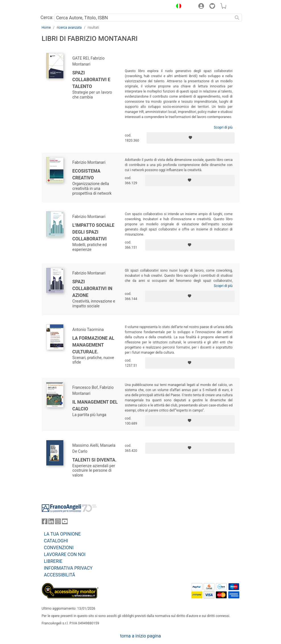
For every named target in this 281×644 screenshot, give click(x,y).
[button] (178, 7)
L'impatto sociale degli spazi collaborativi (93, 232)
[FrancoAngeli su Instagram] (58, 523)
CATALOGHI (56, 541)
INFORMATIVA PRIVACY (68, 568)
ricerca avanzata (69, 28)
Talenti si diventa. (95, 460)
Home (46, 28)
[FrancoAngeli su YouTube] (65, 523)
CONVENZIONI (59, 548)
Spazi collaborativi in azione (92, 289)
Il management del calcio (95, 405)
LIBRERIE (53, 561)
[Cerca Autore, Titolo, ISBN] (144, 18)
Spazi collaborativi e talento (91, 80)
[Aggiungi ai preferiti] (191, 138)
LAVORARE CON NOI (65, 554)
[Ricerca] (237, 18)
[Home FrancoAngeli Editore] (61, 7)
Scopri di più (223, 127)
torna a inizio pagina (140, 636)
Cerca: (47, 17)
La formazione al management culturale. (93, 345)
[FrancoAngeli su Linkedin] (51, 523)
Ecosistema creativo (87, 174)
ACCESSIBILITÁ (60, 575)
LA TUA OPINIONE (63, 534)
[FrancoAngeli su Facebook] (45, 523)
